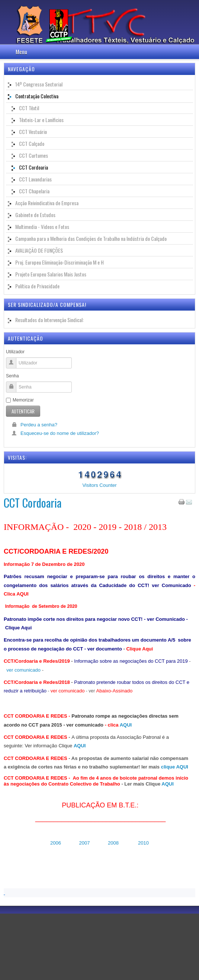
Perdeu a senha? (34, 425)
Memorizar (20, 400)
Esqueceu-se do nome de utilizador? (55, 433)
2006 (56, 843)
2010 (143, 843)
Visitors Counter (99, 485)
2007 (85, 843)
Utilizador (15, 352)
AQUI (126, 725)
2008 (113, 843)
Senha (12, 376)
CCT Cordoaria (33, 503)
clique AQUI (175, 767)
